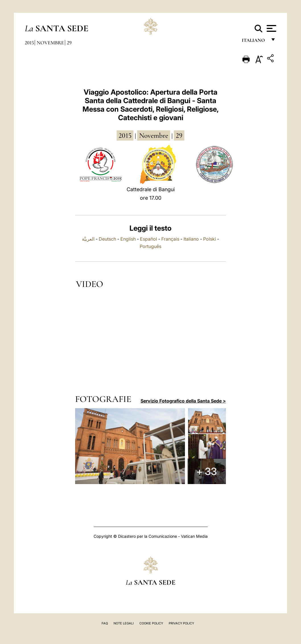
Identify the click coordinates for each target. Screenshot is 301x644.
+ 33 (207, 472)
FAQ (105, 623)
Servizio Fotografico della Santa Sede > (183, 401)
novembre (154, 136)
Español (149, 239)
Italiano (191, 239)
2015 (29, 43)
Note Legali (124, 623)
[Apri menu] (271, 28)
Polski (210, 239)
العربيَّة (88, 239)
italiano (254, 42)
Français (170, 239)
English (128, 239)
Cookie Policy (151, 623)
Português (150, 246)
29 (69, 43)
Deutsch (107, 239)
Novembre (50, 43)
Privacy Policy (181, 623)
